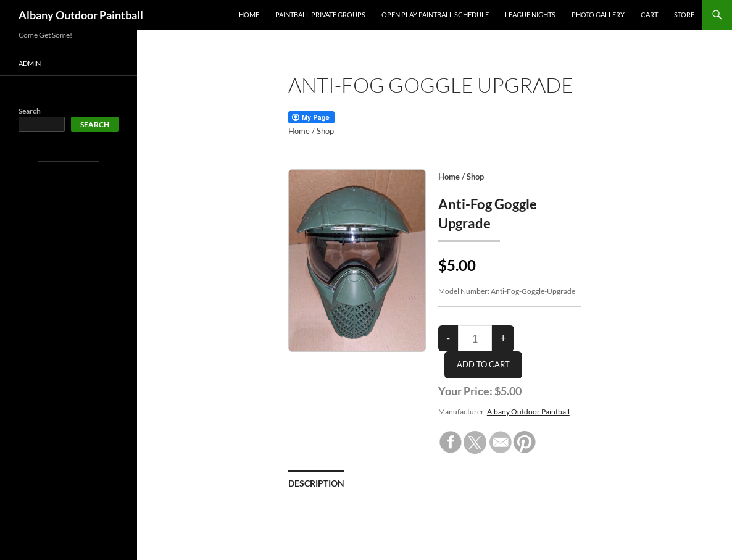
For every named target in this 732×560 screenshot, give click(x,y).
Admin (30, 63)
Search (30, 111)
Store (684, 15)
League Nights (530, 15)
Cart (649, 15)
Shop (325, 131)
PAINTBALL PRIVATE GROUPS (320, 15)
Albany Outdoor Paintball (81, 15)
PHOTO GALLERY (598, 15)
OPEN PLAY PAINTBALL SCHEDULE (435, 15)
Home (249, 15)
